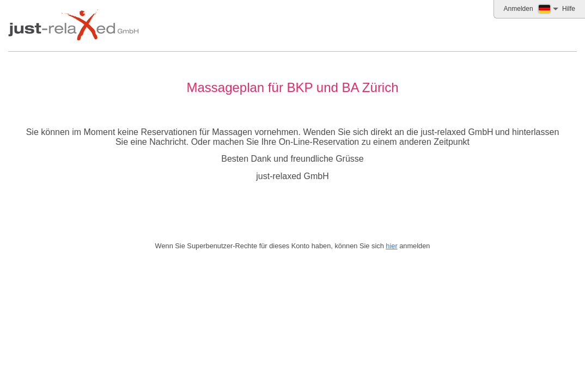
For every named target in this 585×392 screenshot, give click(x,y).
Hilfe (569, 9)
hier (391, 246)
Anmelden (519, 9)
